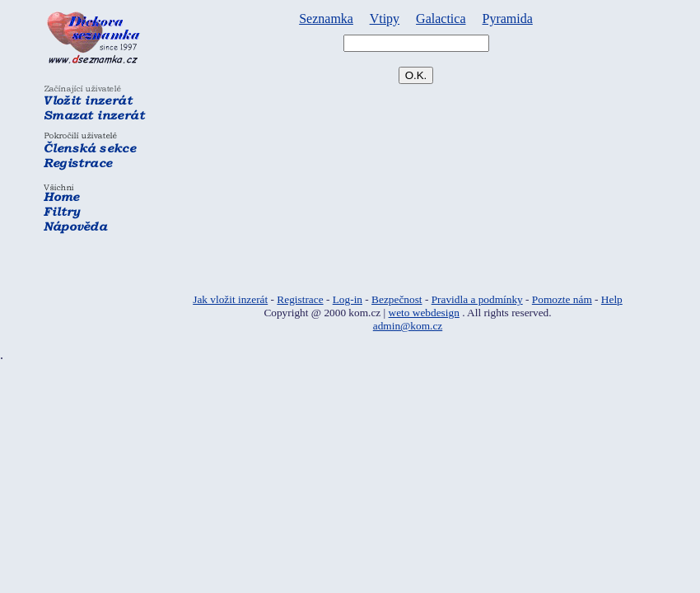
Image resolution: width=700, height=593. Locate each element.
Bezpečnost (397, 299)
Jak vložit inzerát (230, 299)
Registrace (300, 299)
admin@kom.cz (408, 326)
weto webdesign (424, 313)
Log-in (348, 299)
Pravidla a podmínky (477, 299)
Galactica (441, 19)
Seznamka (326, 19)
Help (612, 299)
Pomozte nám (562, 299)
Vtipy (385, 19)
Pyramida (508, 19)
